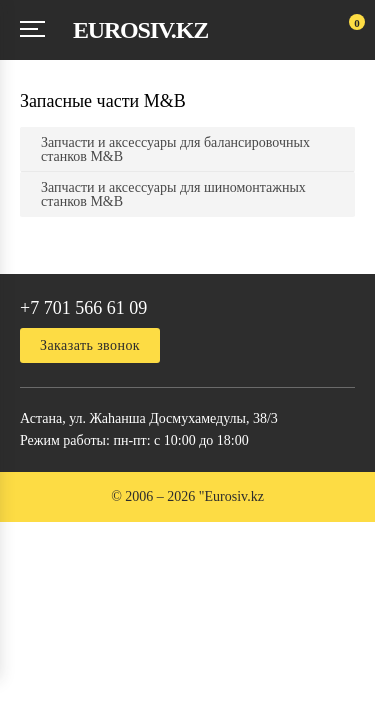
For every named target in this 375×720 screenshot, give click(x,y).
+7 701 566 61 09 (83, 308)
